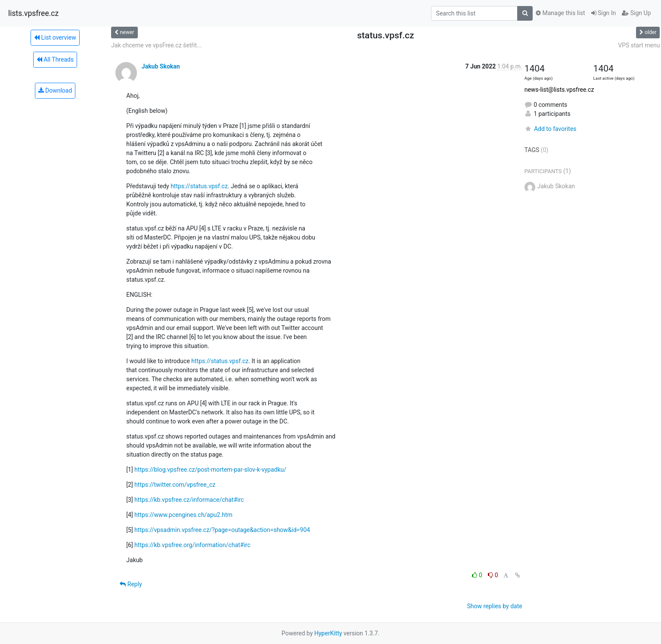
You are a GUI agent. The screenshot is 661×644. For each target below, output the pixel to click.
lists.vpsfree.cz (33, 13)
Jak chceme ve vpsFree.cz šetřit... (156, 45)
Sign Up (636, 13)
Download (55, 90)
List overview (55, 37)
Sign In (604, 13)
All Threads (55, 59)
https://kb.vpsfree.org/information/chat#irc (192, 545)
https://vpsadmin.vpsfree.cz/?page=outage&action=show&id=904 (222, 530)
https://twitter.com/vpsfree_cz (175, 485)
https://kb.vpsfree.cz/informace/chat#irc (189, 500)
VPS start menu (639, 45)
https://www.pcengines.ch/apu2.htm (183, 515)
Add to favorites (551, 129)
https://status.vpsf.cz (199, 186)
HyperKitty (328, 633)
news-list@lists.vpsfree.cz (559, 90)
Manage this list (560, 13)
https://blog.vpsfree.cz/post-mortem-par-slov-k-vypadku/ (210, 470)
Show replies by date (494, 606)
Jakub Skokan (161, 66)
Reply (131, 584)
